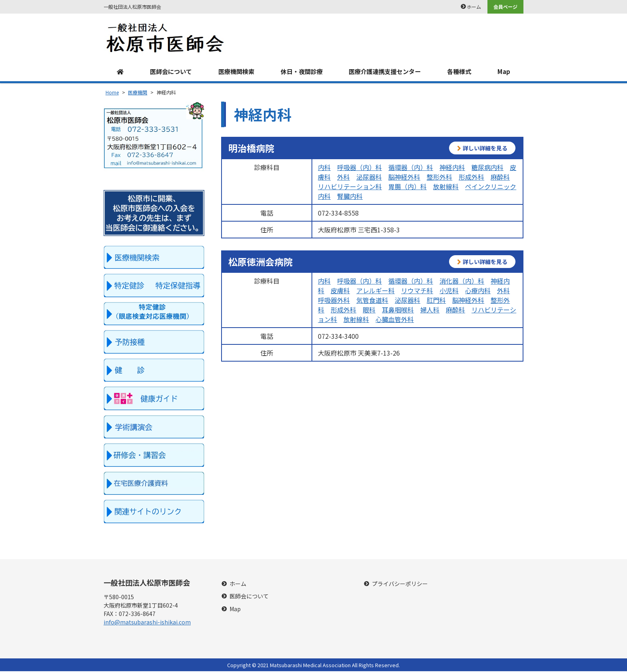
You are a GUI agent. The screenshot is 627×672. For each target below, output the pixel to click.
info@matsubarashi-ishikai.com (147, 623)
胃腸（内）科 (407, 187)
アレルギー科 (375, 291)
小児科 (449, 291)
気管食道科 (372, 300)
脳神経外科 (404, 177)
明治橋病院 (251, 148)
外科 (343, 177)
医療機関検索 (235, 72)
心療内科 (478, 291)
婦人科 (430, 310)
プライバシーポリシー (400, 584)
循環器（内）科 (411, 168)
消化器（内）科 (462, 281)
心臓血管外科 (395, 320)
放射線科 (446, 187)
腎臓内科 (350, 196)
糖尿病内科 (487, 168)
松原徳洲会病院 (261, 262)
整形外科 (439, 177)
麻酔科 (500, 177)
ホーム (474, 7)
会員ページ (505, 7)
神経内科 (452, 168)
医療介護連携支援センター (386, 72)
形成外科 (471, 177)
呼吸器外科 (334, 300)
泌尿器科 (369, 177)
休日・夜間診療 (301, 72)
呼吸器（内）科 (359, 168)
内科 (324, 168)
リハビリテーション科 (350, 187)
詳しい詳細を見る (482, 149)
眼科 (369, 310)
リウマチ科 (417, 291)
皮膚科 (340, 291)
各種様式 (461, 72)
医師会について (170, 72)
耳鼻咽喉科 (398, 310)
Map (505, 72)
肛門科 (436, 300)
